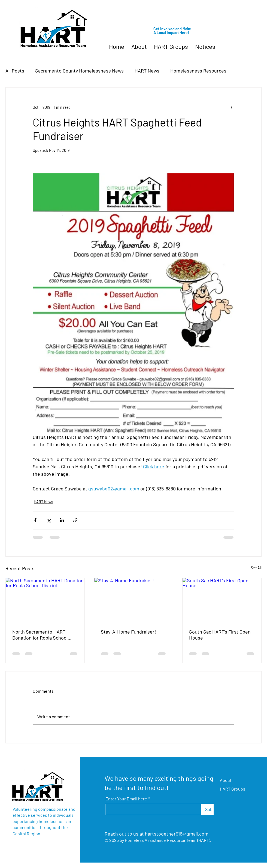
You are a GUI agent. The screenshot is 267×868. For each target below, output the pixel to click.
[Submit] (212, 809)
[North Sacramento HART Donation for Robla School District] (45, 600)
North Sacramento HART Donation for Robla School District (40, 635)
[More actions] (231, 107)
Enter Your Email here (126, 799)
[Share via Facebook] (35, 520)
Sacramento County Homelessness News (79, 71)
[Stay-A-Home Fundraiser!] (134, 600)
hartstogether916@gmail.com (177, 834)
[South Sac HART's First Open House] (222, 600)
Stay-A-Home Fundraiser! (128, 632)
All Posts (15, 71)
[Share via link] (75, 520)
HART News (147, 71)
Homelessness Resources (198, 71)
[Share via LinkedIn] (62, 520)
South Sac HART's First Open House (220, 635)
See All (256, 568)
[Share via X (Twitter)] (49, 520)
